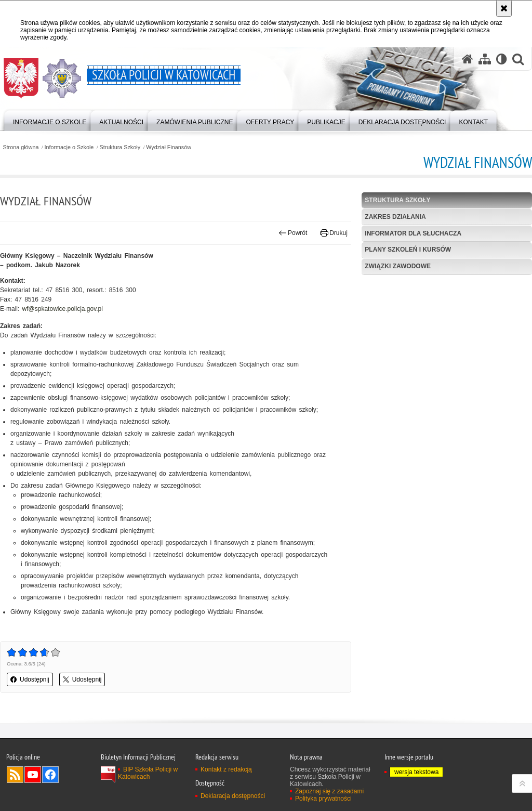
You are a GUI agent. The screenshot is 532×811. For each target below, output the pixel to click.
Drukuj (334, 233)
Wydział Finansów (169, 147)
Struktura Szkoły (120, 147)
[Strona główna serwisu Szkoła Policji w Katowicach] (468, 59)
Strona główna (21, 147)
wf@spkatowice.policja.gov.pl (63, 309)
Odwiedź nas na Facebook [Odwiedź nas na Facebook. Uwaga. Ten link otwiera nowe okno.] (50, 775)
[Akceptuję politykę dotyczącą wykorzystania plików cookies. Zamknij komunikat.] (504, 8)
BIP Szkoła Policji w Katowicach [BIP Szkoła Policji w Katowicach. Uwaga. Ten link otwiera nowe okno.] (148, 773)
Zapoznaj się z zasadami (329, 791)
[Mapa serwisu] (485, 59)
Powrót (293, 233)
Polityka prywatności (323, 799)
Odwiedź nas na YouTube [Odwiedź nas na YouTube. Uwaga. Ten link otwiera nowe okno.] (33, 775)
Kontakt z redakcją (226, 769)
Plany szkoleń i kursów (408, 250)
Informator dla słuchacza (413, 233)
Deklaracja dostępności (233, 796)
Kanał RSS (15, 775)
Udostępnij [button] (30, 679)
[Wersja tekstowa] (502, 59)
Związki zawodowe (398, 266)
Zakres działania (395, 217)
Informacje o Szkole (69, 147)
